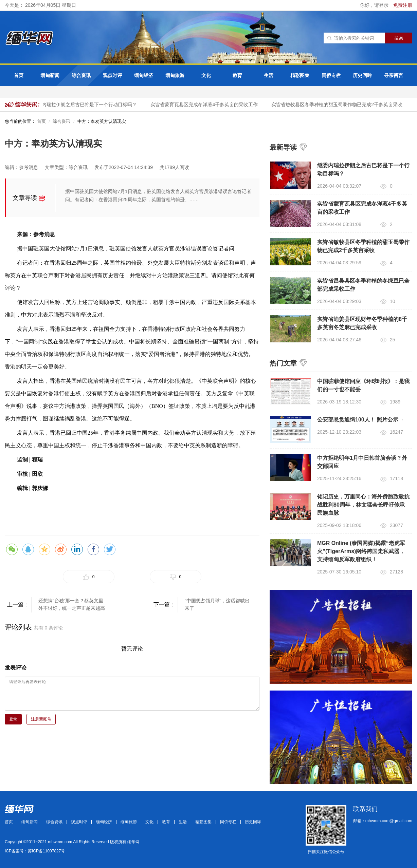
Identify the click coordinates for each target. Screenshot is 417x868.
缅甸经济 (144, 75)
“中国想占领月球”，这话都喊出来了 (217, 604)
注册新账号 (41, 719)
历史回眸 (362, 75)
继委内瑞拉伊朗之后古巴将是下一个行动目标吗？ (86, 105)
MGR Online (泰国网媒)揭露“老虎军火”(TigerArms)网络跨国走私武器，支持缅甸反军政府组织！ (361, 551)
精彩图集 (300, 75)
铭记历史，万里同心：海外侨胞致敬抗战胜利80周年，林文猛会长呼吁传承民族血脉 (363, 505)
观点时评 (112, 75)
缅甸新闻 (50, 75)
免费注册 (403, 5)
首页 (19, 75)
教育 (237, 75)
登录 (13, 719)
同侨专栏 (331, 75)
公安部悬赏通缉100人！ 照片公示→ (360, 420)
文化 (206, 75)
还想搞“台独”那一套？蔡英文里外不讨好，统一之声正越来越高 (72, 604)
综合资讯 (81, 75)
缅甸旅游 (175, 75)
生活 (269, 75)
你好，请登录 (375, 5)
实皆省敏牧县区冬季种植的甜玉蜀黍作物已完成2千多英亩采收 (339, 105)
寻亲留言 (394, 75)
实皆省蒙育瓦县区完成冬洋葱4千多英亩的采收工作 (206, 105)
